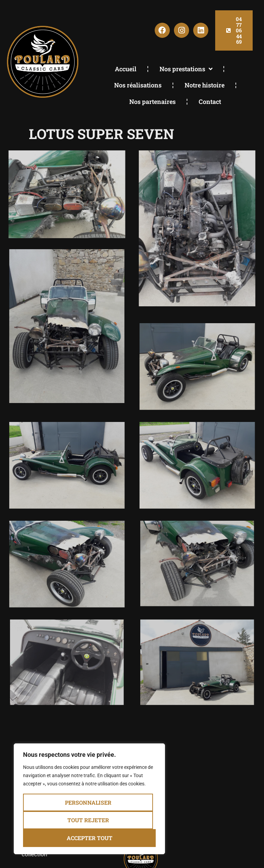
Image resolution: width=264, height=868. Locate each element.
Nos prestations (186, 69)
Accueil (126, 69)
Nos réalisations (138, 85)
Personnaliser (88, 802)
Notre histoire (205, 85)
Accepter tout (90, 838)
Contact (210, 102)
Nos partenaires (152, 102)
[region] (89, 799)
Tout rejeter (88, 820)
